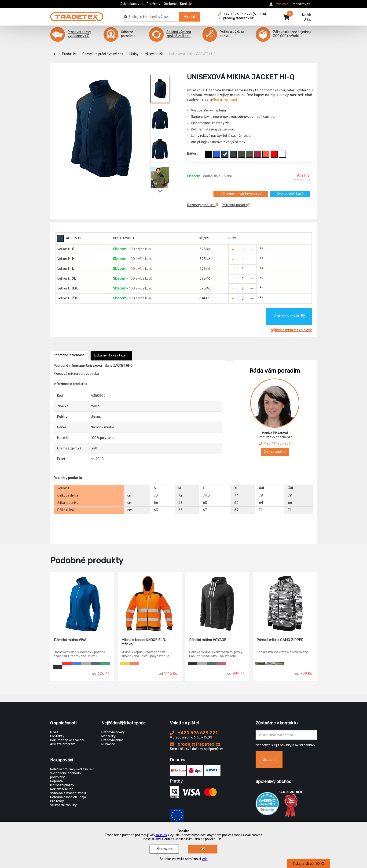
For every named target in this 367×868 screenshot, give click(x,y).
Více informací (224, 100)
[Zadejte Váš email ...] (286, 735)
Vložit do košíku (289, 316)
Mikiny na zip (154, 54)
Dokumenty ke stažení (111, 355)
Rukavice (108, 744)
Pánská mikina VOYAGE (208, 640)
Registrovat (301, 4)
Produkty (69, 54)
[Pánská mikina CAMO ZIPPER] (285, 601)
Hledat (190, 17)
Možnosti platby (62, 785)
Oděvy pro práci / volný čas (103, 54)
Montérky (108, 736)
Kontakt (186, 4)
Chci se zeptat (275, 452)
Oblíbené (170, 4)
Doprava (56, 781)
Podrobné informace (69, 355)
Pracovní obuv (112, 740)
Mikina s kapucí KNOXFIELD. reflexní (144, 642)
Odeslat (269, 760)
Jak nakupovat (132, 4)
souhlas (161, 835)
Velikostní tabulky (63, 805)
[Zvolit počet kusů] (242, 249)
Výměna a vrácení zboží (68, 793)
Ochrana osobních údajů (68, 797)
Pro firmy (153, 4)
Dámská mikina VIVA (70, 640)
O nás (54, 732)
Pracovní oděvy (113, 732)
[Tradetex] (77, 15)
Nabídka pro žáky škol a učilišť (72, 769)
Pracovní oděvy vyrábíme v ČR (79, 34)
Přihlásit (282, 4)
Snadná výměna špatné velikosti (179, 34)
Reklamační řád (62, 789)
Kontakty (57, 736)
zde (205, 859)
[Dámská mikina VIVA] (82, 601)
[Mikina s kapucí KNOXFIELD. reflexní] (150, 601)
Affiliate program (63, 744)
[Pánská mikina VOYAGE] (217, 601)
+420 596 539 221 (194, 733)
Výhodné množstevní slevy (241, 194)
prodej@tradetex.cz (195, 744)
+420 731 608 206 (275, 443)
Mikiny (134, 54)
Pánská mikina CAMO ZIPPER (280, 640)
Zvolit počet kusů (290, 194)
